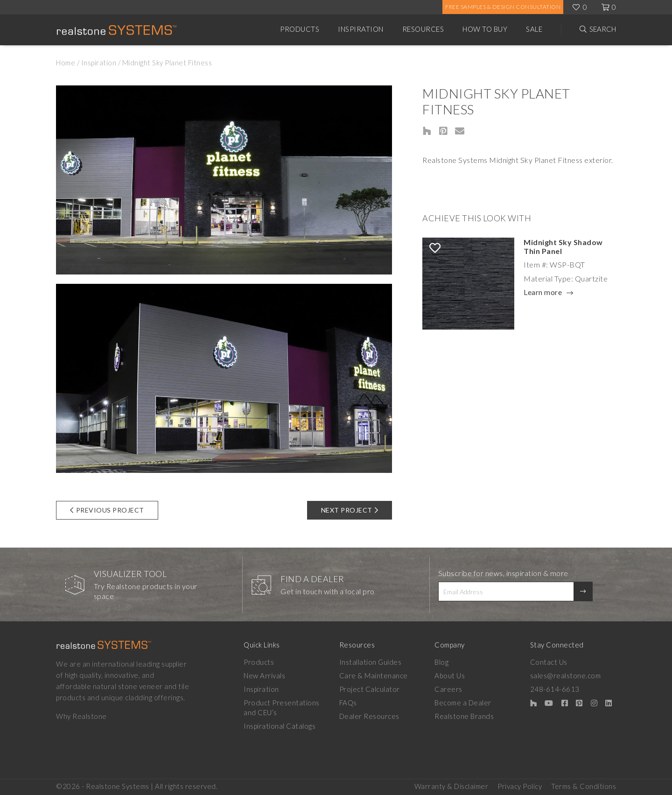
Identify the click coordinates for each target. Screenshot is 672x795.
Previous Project (107, 510)
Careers (448, 689)
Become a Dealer (463, 703)
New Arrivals (264, 675)
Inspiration (361, 29)
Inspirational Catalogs (280, 726)
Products (300, 29)
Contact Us (549, 662)
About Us (450, 675)
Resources (423, 29)
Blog (441, 662)
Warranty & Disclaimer (451, 786)
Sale (534, 29)
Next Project (350, 510)
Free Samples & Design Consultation (503, 7)
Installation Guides (371, 662)
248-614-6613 (555, 689)
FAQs (348, 703)
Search (603, 29)
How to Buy (485, 29)
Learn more (543, 293)
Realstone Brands (464, 716)
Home (66, 63)
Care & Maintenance (374, 675)
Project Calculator (370, 689)
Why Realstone (81, 716)
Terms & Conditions (584, 786)
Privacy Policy (520, 786)
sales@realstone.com (566, 675)
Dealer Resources (369, 716)
